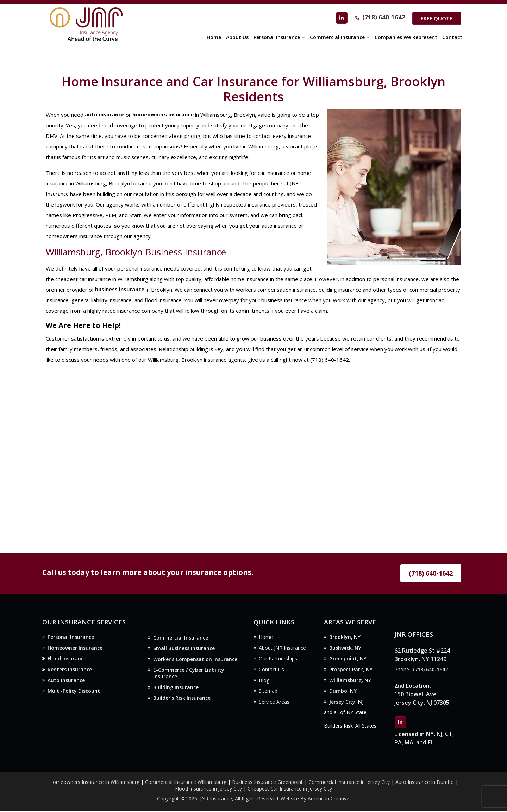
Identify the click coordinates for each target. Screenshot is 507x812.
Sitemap (268, 693)
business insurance (120, 290)
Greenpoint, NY (348, 659)
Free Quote (436, 18)
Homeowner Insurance (75, 649)
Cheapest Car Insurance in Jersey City (290, 790)
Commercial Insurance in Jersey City (349, 783)
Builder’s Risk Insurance (182, 700)
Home (266, 637)
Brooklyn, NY (345, 637)
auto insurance (105, 115)
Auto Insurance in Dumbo (425, 783)
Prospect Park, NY (351, 671)
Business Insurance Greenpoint (268, 783)
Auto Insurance (66, 682)
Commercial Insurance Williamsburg (186, 783)
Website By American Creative (315, 800)
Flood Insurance (67, 659)
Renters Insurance (70, 671)
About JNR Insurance (282, 649)
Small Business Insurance (184, 649)
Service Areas (274, 704)
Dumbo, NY (343, 693)
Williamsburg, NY (350, 682)
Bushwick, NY (345, 649)
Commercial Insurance (181, 638)
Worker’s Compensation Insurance (195, 660)
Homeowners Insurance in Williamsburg (94, 783)
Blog (264, 682)
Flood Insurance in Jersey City (208, 790)
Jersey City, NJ (346, 704)
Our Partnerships (278, 659)
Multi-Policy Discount (74, 693)
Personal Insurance (71, 637)
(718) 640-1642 (381, 18)
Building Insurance (176, 689)
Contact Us (271, 671)
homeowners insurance (163, 115)
